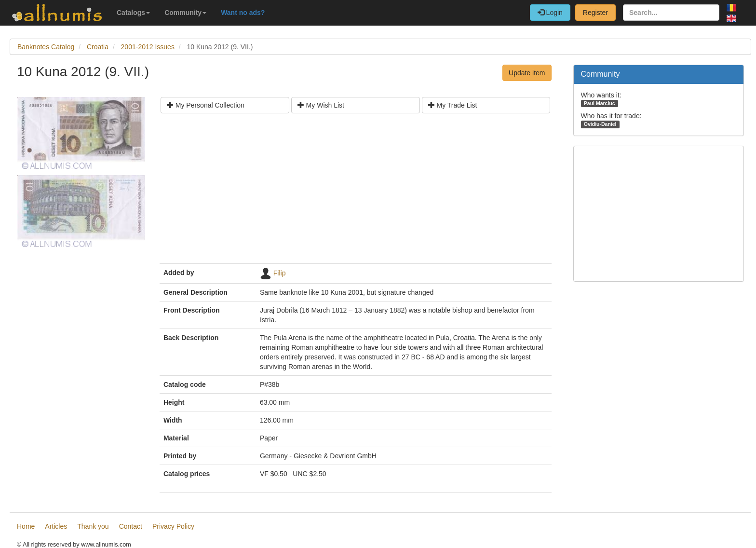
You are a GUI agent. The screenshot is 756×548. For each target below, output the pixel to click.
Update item (527, 73)
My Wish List (321, 105)
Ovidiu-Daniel (600, 124)
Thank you (93, 526)
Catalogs (133, 13)
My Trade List (453, 105)
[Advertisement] (356, 192)
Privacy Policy (173, 526)
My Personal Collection (206, 105)
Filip (280, 273)
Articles (56, 526)
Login (550, 13)
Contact (131, 526)
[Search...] (671, 13)
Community (185, 13)
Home (26, 526)
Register (595, 13)
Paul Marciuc (600, 103)
